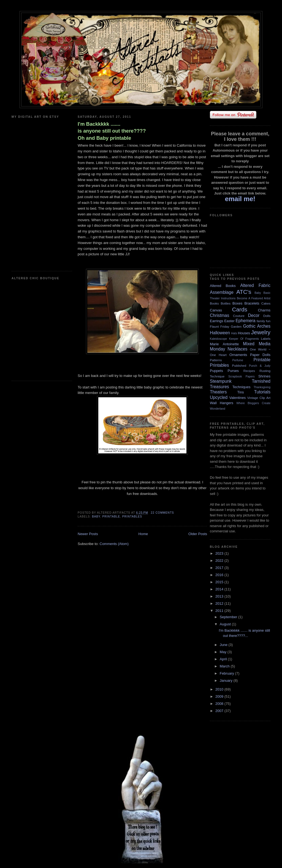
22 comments (162, 513)
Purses (233, 371)
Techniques (242, 387)
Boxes (237, 303)
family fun (264, 321)
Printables (132, 517)
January (227, 681)
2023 (220, 553)
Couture (239, 316)
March (225, 666)
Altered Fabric (255, 285)
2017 (220, 568)
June (224, 645)
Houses (244, 333)
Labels (266, 339)
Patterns (216, 360)
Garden (236, 326)
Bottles (226, 303)
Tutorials (262, 392)
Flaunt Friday (220, 326)
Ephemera (245, 321)
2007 (220, 711)
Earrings (216, 321)
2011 (220, 611)
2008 (220, 704)
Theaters (218, 392)
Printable (111, 517)
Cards (239, 309)
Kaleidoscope (218, 339)
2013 (220, 596)
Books (214, 303)
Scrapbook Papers (242, 377)
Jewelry (261, 332)
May (224, 652)
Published (239, 365)
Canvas (216, 310)
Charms (264, 310)
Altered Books (223, 286)
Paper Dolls (260, 355)
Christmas (219, 315)
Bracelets (252, 303)
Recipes (249, 371)
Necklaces (237, 349)
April (224, 659)
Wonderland (218, 409)
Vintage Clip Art (259, 398)
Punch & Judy (260, 366)
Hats (234, 333)
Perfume (238, 360)
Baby (96, 517)
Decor (254, 315)
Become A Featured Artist (254, 298)
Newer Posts (88, 534)
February (227, 673)
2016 (220, 575)
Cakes (266, 303)
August (226, 624)
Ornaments (238, 355)
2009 (220, 696)
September (229, 617)
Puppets (216, 371)
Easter (229, 321)
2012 (220, 603)
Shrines (264, 376)
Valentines (237, 398)
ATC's (244, 292)
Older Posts (198, 534)
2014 (220, 589)
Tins (240, 392)
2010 (220, 689)
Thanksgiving (262, 387)
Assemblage (222, 292)
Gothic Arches (257, 326)
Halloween (220, 333)
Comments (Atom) (114, 544)
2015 (220, 582)
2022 (220, 561)
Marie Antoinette (224, 344)
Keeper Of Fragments (244, 339)
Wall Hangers (222, 403)
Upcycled (219, 397)
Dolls (267, 316)
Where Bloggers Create (253, 403)
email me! (240, 199)
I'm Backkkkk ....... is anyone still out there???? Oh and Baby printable (112, 131)
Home (143, 534)
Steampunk (221, 381)
